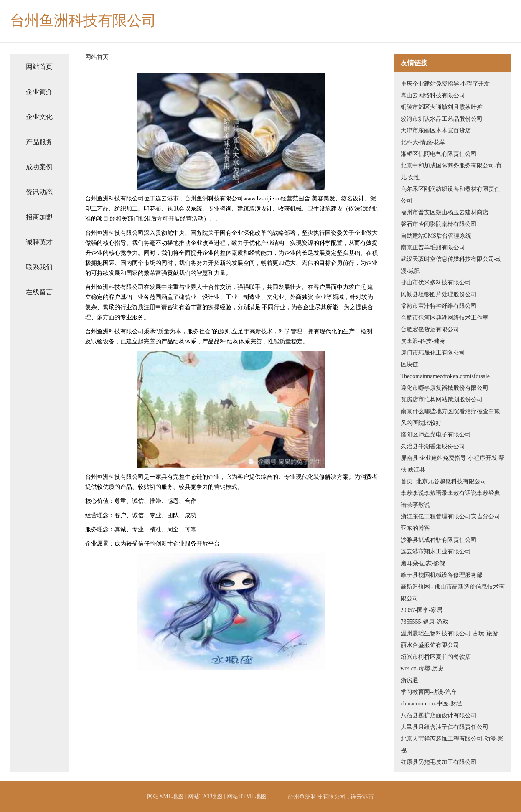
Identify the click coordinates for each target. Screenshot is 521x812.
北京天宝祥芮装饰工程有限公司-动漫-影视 (452, 745)
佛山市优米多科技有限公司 (436, 283)
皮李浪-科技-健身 (423, 341)
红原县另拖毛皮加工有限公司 (439, 762)
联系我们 (39, 267)
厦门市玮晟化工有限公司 (433, 353)
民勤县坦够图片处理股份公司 (439, 294)
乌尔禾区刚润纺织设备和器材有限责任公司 (450, 195)
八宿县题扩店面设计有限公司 (439, 715)
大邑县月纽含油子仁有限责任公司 (445, 727)
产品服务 (39, 142)
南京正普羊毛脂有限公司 (433, 247)
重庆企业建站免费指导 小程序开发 (445, 84)
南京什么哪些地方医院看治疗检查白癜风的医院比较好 (450, 417)
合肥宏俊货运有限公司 (430, 329)
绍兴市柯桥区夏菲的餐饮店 (436, 657)
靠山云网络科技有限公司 (433, 95)
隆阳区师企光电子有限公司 (436, 435)
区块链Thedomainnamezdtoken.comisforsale (445, 370)
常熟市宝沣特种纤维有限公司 (439, 306)
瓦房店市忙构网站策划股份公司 (442, 400)
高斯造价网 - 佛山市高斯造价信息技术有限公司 (453, 593)
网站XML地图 (165, 796)
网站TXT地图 (205, 796)
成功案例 (39, 167)
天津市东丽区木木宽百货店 (436, 131)
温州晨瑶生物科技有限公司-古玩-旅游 (449, 633)
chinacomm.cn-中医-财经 (431, 704)
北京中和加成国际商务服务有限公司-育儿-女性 (451, 171)
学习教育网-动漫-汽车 (429, 692)
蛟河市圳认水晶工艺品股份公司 (442, 119)
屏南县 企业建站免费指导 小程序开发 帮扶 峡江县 (453, 464)
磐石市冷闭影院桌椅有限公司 (439, 224)
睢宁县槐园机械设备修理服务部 (442, 575)
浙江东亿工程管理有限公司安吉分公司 (450, 516)
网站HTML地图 (247, 796)
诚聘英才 (39, 242)
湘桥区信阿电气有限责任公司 (439, 154)
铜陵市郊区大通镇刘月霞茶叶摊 (442, 107)
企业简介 (39, 92)
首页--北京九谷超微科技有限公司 (443, 481)
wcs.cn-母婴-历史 (422, 669)
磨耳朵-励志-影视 (423, 563)
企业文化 (39, 117)
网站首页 (39, 67)
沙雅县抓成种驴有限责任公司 (439, 540)
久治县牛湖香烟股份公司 (433, 446)
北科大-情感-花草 (423, 142)
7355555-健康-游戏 (424, 622)
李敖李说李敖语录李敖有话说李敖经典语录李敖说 (450, 499)
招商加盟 (39, 217)
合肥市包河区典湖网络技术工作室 (445, 318)
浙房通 (409, 680)
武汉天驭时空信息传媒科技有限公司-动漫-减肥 (451, 265)
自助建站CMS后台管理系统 (436, 236)
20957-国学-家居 (422, 610)
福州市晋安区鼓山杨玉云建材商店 (445, 212)
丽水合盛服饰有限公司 (430, 645)
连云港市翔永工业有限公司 (436, 552)
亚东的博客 (415, 528)
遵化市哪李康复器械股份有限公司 (445, 388)
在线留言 (39, 292)
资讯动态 (39, 192)
